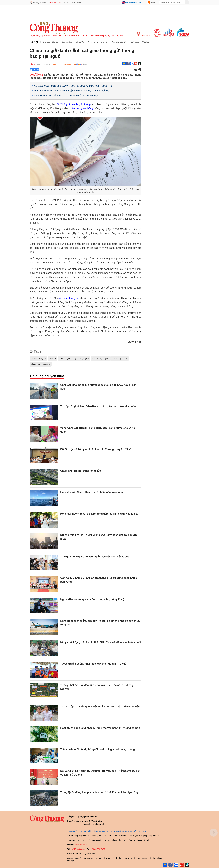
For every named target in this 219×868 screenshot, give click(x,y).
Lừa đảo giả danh (120, 359)
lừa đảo (52, 359)
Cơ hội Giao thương (114, 36)
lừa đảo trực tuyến (100, 359)
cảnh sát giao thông (82, 108)
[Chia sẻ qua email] (136, 70)
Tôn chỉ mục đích (141, 831)
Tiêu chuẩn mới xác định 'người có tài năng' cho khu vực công (97, 749)
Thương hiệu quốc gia (40, 36)
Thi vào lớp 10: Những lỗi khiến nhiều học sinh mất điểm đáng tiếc (100, 707)
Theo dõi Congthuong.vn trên (64, 64)
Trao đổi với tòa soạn (123, 831)
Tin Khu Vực (144, 34)
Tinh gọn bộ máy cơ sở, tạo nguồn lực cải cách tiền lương (95, 557)
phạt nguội (84, 359)
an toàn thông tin (38, 359)
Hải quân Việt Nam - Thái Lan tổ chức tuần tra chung (92, 492)
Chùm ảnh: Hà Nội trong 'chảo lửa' (81, 471)
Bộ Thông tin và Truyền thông (74, 104)
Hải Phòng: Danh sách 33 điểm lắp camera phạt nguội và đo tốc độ (72, 91)
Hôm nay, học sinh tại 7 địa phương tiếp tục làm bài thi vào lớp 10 (99, 514)
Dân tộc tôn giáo (94, 36)
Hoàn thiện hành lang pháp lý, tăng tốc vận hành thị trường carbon (100, 728)
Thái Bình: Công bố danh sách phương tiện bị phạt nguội (66, 96)
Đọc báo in (57, 36)
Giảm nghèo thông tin (74, 36)
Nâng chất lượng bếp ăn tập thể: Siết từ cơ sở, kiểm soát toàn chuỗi (101, 642)
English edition (134, 3)
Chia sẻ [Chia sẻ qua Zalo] (34, 70)
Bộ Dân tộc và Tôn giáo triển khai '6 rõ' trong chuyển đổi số (96, 449)
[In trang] (140, 70)
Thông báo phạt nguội (41, 364)
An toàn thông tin (69, 298)
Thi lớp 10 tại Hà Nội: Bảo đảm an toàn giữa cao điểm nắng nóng (99, 406)
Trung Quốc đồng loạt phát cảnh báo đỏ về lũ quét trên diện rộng (99, 792)
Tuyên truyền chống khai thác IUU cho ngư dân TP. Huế (93, 664)
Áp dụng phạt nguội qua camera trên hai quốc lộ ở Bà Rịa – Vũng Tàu (73, 86)
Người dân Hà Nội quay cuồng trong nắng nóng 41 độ (92, 599)
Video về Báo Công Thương (100, 831)
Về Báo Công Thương (77, 831)
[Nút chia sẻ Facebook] (51, 70)
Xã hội (34, 42)
